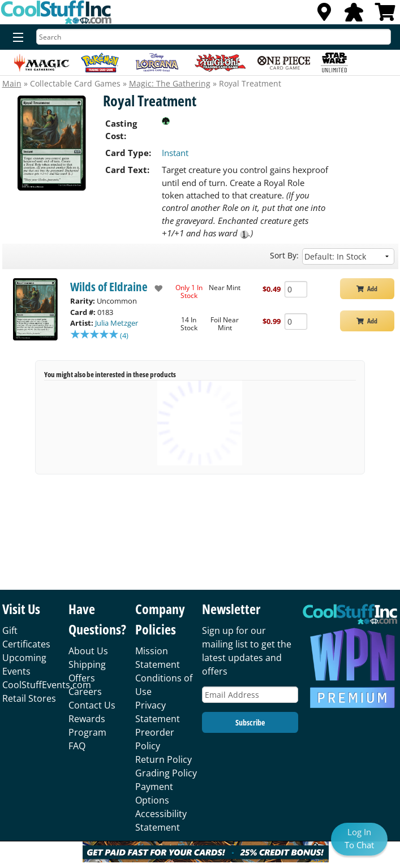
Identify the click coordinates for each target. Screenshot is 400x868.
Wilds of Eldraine (109, 287)
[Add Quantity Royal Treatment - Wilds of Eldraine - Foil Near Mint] (296, 321)
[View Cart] (385, 15)
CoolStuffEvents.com (47, 685)
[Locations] (324, 15)
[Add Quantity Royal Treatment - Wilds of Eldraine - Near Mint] (296, 289)
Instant (175, 153)
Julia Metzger (117, 323)
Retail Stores (29, 698)
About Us (88, 651)
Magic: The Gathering (170, 83)
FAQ (77, 746)
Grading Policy (166, 773)
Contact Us (92, 705)
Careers (85, 692)
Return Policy (164, 759)
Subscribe (250, 722)
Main (12, 83)
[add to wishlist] (155, 288)
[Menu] (16, 38)
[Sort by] (348, 256)
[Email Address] (250, 695)
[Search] (214, 37)
